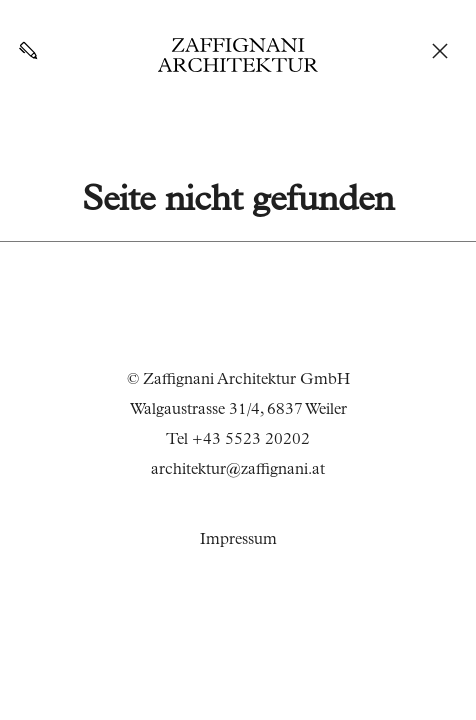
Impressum (238, 541)
